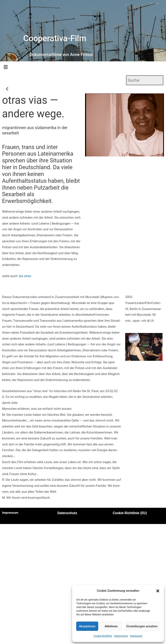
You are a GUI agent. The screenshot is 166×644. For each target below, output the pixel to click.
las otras (25, 276)
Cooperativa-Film (55, 38)
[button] (158, 591)
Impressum (136, 636)
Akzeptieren (87, 626)
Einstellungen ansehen (142, 626)
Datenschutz (121, 636)
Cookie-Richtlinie (103, 636)
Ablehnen (111, 626)
